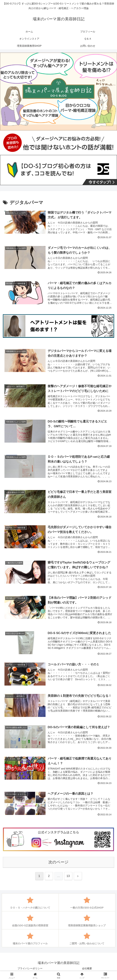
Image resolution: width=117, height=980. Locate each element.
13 (68, 876)
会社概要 (87, 968)
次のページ (58, 862)
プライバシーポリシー (30, 968)
